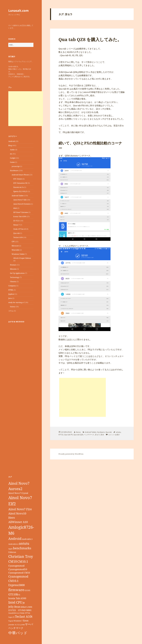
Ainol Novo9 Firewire (22, 204)
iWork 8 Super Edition (22, 258)
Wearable (15, 250)
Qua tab (16, 233)
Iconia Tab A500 (20, 217)
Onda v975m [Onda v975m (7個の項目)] (25, 613)
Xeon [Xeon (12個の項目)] (26, 621)
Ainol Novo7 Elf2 (20, 200)
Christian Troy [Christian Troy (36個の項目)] (21, 556)
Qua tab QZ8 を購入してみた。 (90, 39)
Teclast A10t (18, 237)
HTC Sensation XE (20, 183)
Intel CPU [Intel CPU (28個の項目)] (15, 602)
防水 (102, 435)
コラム (11, 311)
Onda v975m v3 (20, 229)
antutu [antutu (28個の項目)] (24, 543)
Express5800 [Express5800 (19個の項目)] (17, 585)
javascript (16, 166)
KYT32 (61, 435)
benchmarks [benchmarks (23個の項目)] (22, 548)
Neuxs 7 (16, 225)
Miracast (15, 246)
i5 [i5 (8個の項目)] (19, 595)
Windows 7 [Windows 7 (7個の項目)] (18, 621)
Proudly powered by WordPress (71, 454)
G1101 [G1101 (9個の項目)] (27, 590)
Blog (10, 145)
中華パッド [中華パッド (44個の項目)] (18, 633)
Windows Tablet (18, 254)
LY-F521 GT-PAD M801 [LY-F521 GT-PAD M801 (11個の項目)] (20, 610)
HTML (11, 290)
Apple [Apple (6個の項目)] (10, 549)
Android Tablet (18, 196)
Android (12, 141)
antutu (118, 432)
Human (13, 265)
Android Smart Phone (20, 175)
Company (12, 286)
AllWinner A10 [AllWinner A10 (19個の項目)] (18, 522)
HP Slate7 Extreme (21, 212)
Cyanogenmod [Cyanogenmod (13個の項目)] (16, 566)
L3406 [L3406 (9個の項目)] (29, 607)
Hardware (14, 171)
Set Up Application (17, 273)
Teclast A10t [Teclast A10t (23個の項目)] (24, 616)
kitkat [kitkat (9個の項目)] (23, 607)
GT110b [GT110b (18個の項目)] (13, 594)
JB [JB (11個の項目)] (24, 603)
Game (12, 162)
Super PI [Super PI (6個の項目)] (11, 617)
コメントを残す (114, 435)
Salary (13, 307)
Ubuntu (13, 282)
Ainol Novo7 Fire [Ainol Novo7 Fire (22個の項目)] (20, 509)
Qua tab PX (68, 435)
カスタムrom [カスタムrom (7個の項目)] (20, 625)
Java (10, 298)
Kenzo (78, 432)
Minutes (13, 269)
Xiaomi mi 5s (18, 187)
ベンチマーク (89, 435)
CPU (13, 242)
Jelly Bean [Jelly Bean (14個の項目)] (14, 607)
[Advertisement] (26, 109)
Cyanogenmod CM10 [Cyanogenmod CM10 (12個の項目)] (19, 573)
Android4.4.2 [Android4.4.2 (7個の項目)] (13, 544)
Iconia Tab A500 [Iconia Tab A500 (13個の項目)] (17, 598)
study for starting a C (17, 302)
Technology (15, 277)
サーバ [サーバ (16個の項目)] (29, 624)
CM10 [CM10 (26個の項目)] (13, 561)
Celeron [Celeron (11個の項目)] (12, 552)
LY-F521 (17, 221)
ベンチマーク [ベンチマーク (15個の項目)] (16, 628)
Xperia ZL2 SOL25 (20, 191)
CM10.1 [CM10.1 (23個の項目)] (23, 561)
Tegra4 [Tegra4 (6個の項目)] (11, 621)
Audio (12, 150)
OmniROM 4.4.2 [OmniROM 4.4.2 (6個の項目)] (14, 613)
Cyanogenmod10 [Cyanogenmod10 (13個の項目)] (18, 569)
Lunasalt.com (19, 10)
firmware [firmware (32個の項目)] (16, 590)
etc (11, 154)
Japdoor (11, 294)
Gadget (13, 158)
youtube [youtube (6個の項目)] (11, 625)
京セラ (97, 435)
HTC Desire (18, 179)
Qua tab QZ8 (78, 435)
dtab (15, 208)
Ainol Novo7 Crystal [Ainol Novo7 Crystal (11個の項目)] (18, 493)
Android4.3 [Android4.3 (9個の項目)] (27, 539)
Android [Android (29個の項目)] (15, 539)
